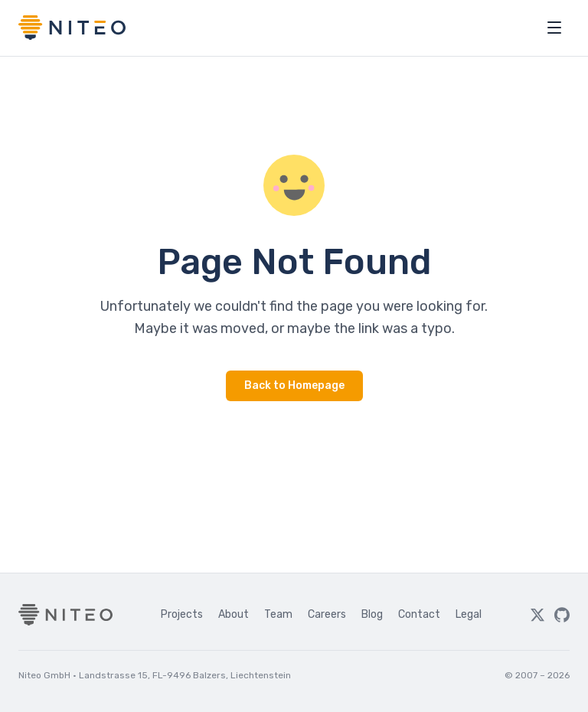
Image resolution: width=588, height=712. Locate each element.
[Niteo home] (72, 28)
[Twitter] (537, 615)
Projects (182, 614)
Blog (372, 614)
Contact (419, 614)
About (234, 614)
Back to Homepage (294, 385)
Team (278, 614)
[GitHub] (562, 615)
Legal (469, 614)
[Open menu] (554, 28)
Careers (327, 614)
